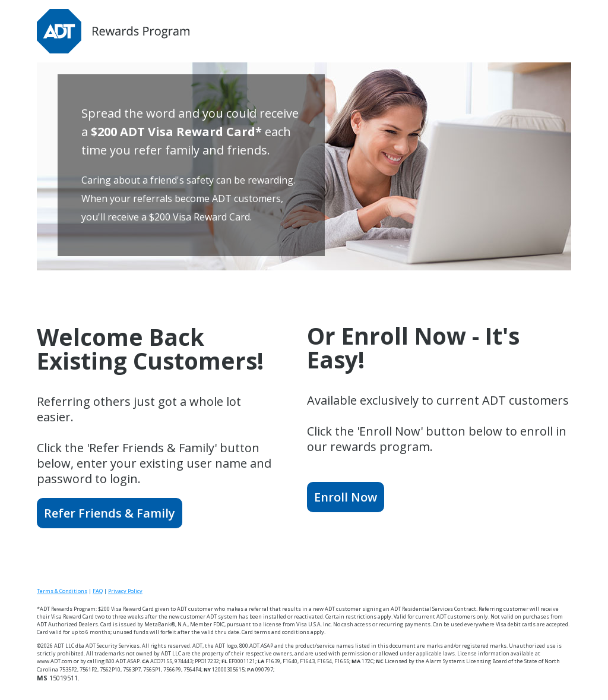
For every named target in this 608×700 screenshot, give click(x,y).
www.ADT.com (55, 661)
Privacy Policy (125, 591)
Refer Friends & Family (110, 513)
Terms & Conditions (62, 591)
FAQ (98, 591)
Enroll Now (346, 497)
